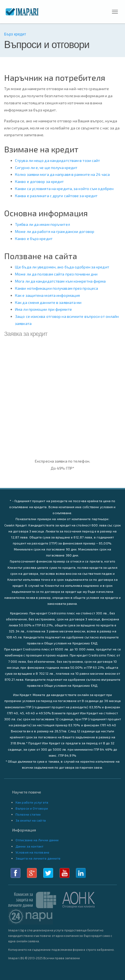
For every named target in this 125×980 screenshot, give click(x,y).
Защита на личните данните (38, 858)
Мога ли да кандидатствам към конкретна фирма (60, 281)
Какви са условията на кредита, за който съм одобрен (64, 189)
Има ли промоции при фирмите (43, 309)
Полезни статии (28, 814)
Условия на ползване (32, 852)
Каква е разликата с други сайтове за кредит (56, 196)
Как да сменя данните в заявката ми (48, 302)
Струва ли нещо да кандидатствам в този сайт (57, 160)
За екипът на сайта (31, 820)
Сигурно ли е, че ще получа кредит (46, 168)
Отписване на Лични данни (37, 840)
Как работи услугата (32, 802)
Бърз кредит (15, 34)
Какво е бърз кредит (34, 239)
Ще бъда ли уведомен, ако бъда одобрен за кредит (62, 267)
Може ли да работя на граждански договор (55, 231)
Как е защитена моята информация (47, 295)
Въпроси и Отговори (32, 808)
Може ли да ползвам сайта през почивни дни (56, 274)
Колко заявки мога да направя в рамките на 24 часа (62, 174)
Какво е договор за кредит (39, 181)
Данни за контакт (30, 846)
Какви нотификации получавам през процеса (57, 288)
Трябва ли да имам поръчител (42, 224)
